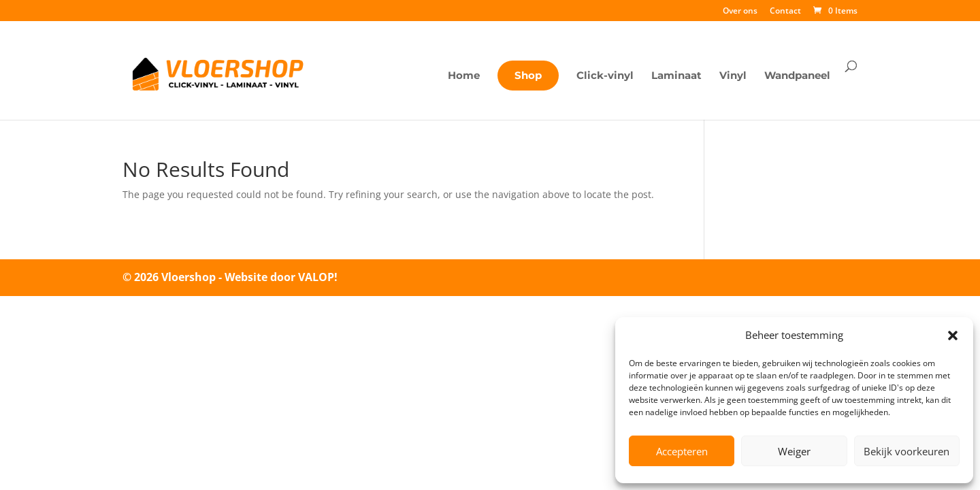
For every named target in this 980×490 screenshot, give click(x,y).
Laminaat (676, 76)
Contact (785, 12)
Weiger (794, 451)
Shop (528, 75)
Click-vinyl (605, 76)
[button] (953, 336)
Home (464, 76)
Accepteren (682, 451)
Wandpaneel (797, 76)
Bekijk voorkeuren (906, 451)
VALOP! (318, 277)
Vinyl (733, 76)
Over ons (740, 12)
